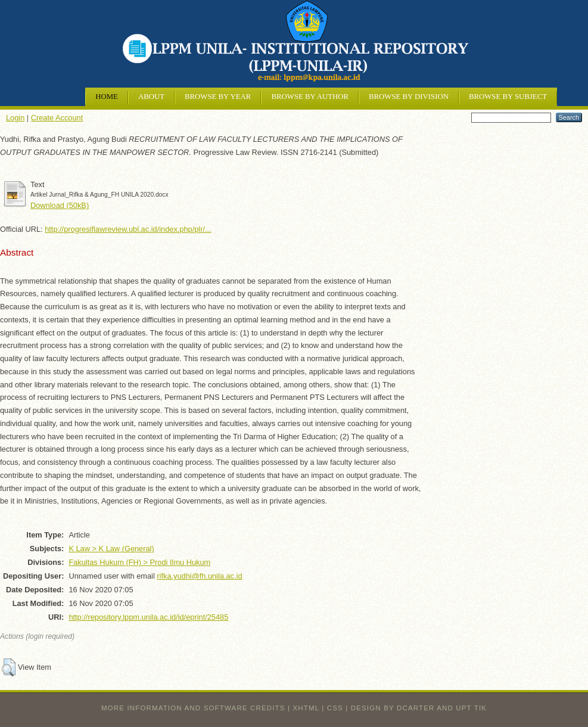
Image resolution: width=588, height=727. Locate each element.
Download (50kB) (60, 205)
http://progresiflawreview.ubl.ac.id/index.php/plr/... (128, 229)
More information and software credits (193, 708)
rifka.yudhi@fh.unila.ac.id (199, 576)
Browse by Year (218, 97)
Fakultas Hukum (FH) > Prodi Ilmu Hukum (139, 562)
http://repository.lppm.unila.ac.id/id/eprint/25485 (148, 617)
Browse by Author (310, 97)
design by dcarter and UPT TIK (419, 708)
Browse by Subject (508, 97)
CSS (335, 708)
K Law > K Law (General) (111, 549)
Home (107, 97)
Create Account (57, 118)
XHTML (306, 708)
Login (15, 118)
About (151, 97)
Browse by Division (409, 97)
